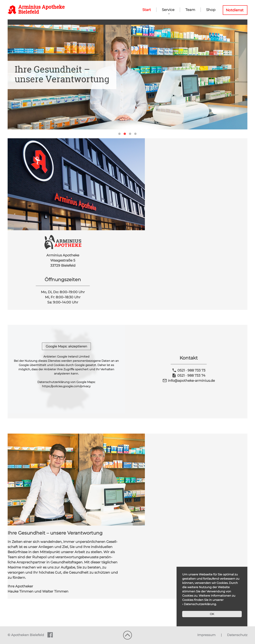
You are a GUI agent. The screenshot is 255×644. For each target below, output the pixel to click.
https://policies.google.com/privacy (66, 386)
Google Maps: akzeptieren (66, 346)
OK (212, 614)
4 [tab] (135, 134)
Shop (211, 10)
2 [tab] (125, 134)
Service (168, 10)
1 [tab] (120, 134)
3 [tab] (130, 134)
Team (190, 10)
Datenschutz (237, 635)
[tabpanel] (127, 77)
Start (147, 10)
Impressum (206, 635)
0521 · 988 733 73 (189, 370)
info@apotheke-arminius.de (189, 381)
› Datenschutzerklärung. (199, 604)
